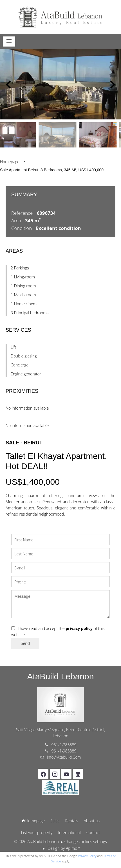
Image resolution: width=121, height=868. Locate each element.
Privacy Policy (87, 856)
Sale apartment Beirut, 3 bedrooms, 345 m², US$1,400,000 (52, 170)
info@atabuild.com (64, 757)
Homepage (60, 17)
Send (25, 643)
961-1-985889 (64, 751)
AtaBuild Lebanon (61, 676)
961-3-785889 (64, 745)
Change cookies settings (86, 842)
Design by (63, 848)
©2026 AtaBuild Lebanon (36, 842)
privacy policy (79, 628)
